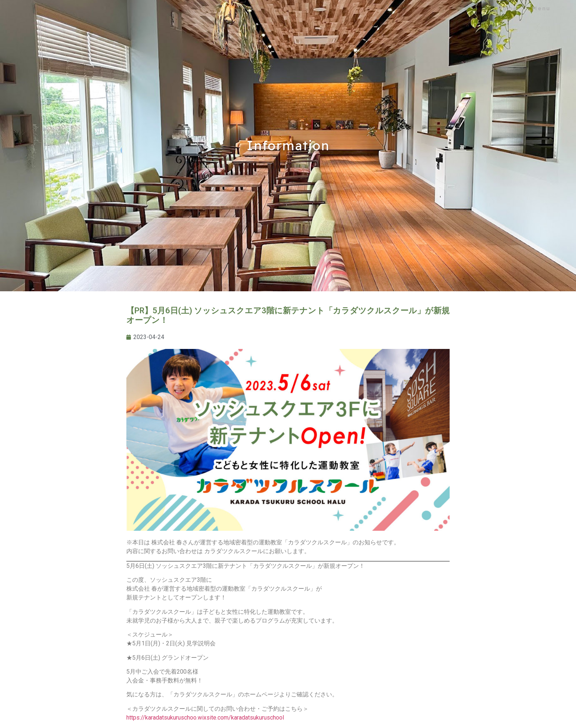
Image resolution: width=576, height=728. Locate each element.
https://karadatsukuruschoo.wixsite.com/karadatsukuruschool (205, 718)
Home (508, 8)
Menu (541, 8)
